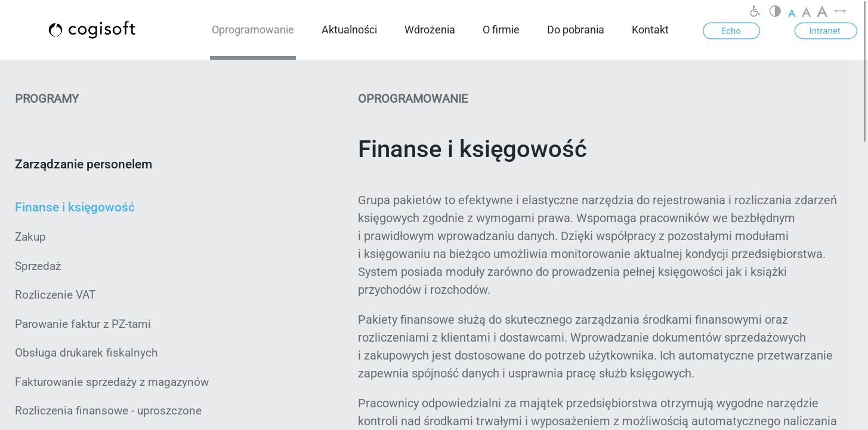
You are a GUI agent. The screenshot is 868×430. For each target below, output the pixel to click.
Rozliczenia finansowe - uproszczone (108, 411)
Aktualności (349, 30)
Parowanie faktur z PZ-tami (83, 324)
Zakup (30, 237)
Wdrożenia (430, 30)
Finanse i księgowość (75, 207)
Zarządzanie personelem (84, 164)
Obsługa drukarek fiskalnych (86, 353)
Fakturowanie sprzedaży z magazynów (112, 382)
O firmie (501, 30)
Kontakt (650, 30)
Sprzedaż (38, 266)
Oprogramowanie (253, 30)
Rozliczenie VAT (55, 295)
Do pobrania (576, 30)
